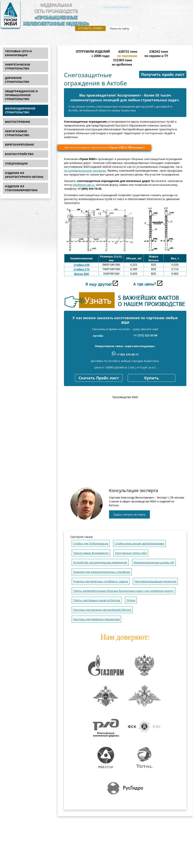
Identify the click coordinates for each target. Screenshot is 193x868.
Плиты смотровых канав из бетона (97, 600)
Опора (131, 600)
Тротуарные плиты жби (131, 553)
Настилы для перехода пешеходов (96, 619)
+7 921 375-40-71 (172, 7)
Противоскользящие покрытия (155, 581)
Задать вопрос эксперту (129, 515)
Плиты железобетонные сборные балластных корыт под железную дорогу (124, 591)
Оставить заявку (90, 28)
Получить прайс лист (163, 75)
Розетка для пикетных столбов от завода (101, 581)
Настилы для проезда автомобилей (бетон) (102, 610)
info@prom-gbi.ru (115, 12)
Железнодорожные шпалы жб (154, 563)
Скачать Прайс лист (99, 378)
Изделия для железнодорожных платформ (102, 572)
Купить (152, 378)
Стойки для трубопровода (91, 544)
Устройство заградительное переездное (100, 563)
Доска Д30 (81, 274)
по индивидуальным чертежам (85, 171)
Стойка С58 (82, 265)
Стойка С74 (82, 269)
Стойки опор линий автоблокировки (139, 544)
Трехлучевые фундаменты (91, 553)
